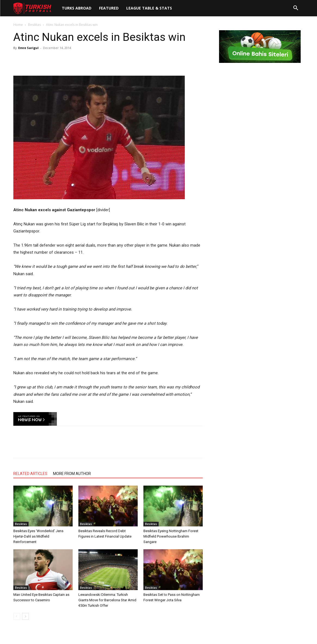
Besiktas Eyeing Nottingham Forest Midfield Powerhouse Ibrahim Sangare (171, 536)
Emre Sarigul (28, 48)
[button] (296, 8)
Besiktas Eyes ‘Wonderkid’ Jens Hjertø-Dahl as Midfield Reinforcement (38, 536)
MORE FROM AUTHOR (72, 474)
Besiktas (34, 25)
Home (18, 25)
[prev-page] (17, 616)
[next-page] (25, 616)
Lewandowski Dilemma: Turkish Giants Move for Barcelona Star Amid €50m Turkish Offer (107, 600)
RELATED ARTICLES (30, 474)
